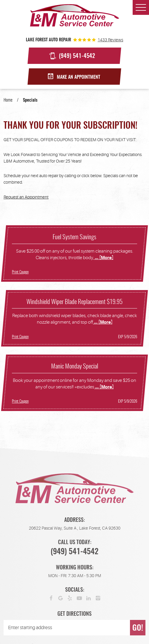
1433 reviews (110, 40)
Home (8, 100)
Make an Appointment (79, 77)
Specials (30, 100)
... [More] (104, 258)
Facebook (51, 598)
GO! (138, 628)
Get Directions (74, 614)
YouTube (79, 598)
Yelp (70, 598)
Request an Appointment (26, 197)
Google (61, 598)
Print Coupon (20, 272)
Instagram (98, 598)
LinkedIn (89, 598)
